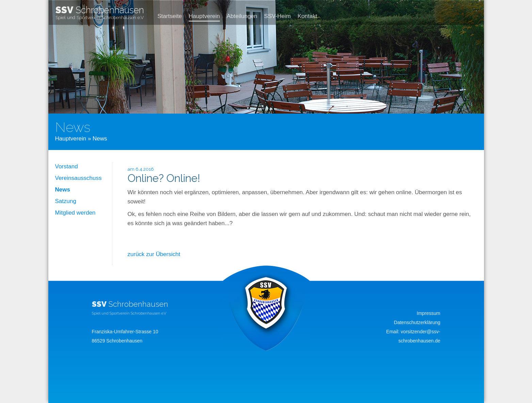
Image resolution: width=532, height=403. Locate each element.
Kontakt (307, 16)
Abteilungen (242, 16)
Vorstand (67, 166)
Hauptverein (204, 16)
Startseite (170, 16)
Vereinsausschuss (78, 178)
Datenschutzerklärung (417, 322)
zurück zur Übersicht (154, 254)
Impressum (428, 313)
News (63, 190)
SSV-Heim (277, 16)
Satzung (66, 201)
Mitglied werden (75, 213)
